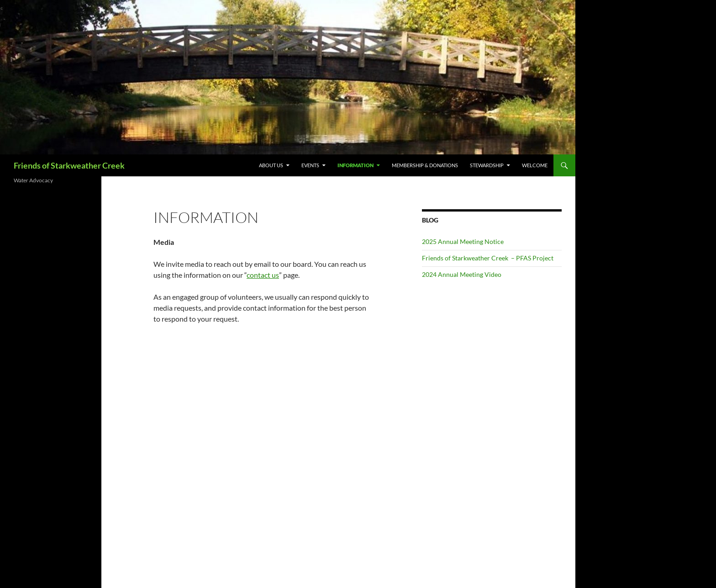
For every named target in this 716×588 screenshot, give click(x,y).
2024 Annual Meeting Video (462, 274)
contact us (263, 275)
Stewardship (487, 165)
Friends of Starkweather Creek (69, 165)
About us (271, 165)
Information (355, 165)
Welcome (535, 165)
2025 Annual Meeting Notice (463, 241)
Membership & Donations (425, 165)
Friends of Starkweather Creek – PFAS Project (488, 258)
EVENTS (310, 165)
